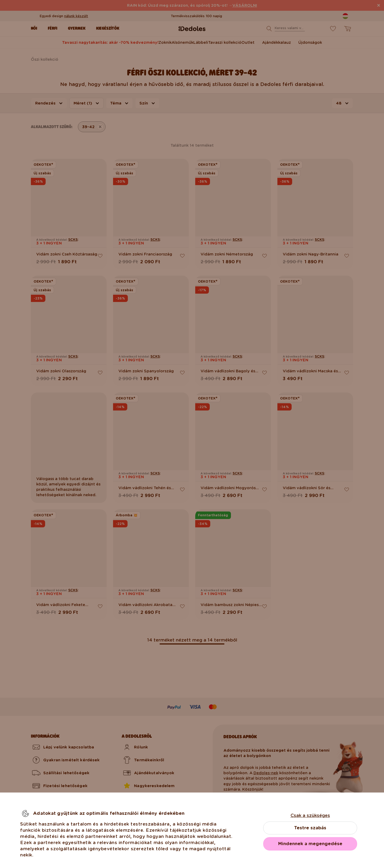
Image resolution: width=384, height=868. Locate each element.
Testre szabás (310, 828)
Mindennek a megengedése (310, 844)
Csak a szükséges (310, 815)
